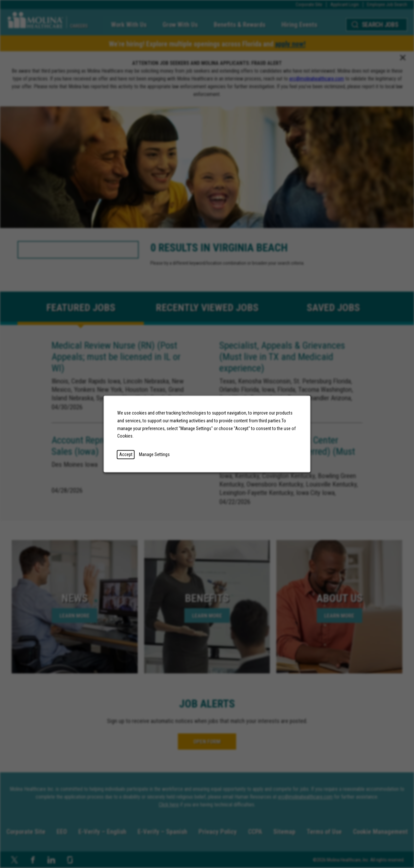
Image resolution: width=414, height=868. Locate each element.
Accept (126, 454)
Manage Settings (154, 454)
